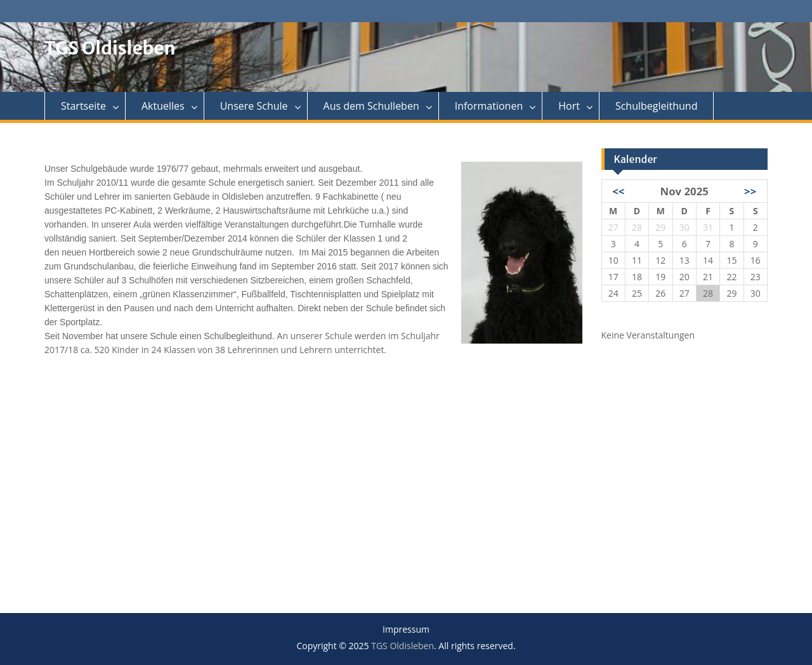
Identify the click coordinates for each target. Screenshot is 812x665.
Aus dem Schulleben (371, 106)
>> (750, 191)
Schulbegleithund (657, 106)
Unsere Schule (254, 106)
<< (618, 191)
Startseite (83, 106)
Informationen (489, 106)
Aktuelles (163, 106)
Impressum (406, 630)
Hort (569, 106)
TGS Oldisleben (110, 48)
